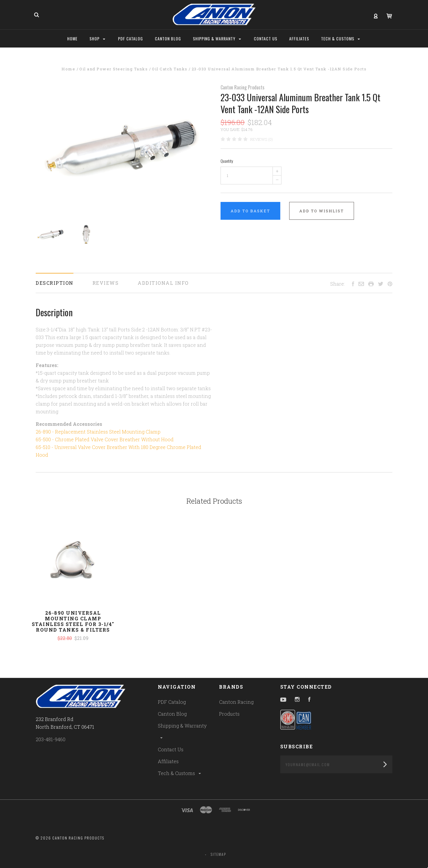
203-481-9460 (51, 739)
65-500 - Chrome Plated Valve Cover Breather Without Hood (105, 439)
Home (72, 38)
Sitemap (218, 854)
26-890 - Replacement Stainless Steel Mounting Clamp (98, 432)
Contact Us (171, 749)
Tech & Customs (180, 773)
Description (55, 283)
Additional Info (163, 283)
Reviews (106, 283)
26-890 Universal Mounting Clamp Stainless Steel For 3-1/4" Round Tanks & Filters (73, 621)
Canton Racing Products (243, 87)
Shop (97, 38)
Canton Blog (172, 714)
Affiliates (168, 761)
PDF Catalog (172, 702)
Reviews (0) (262, 139)
